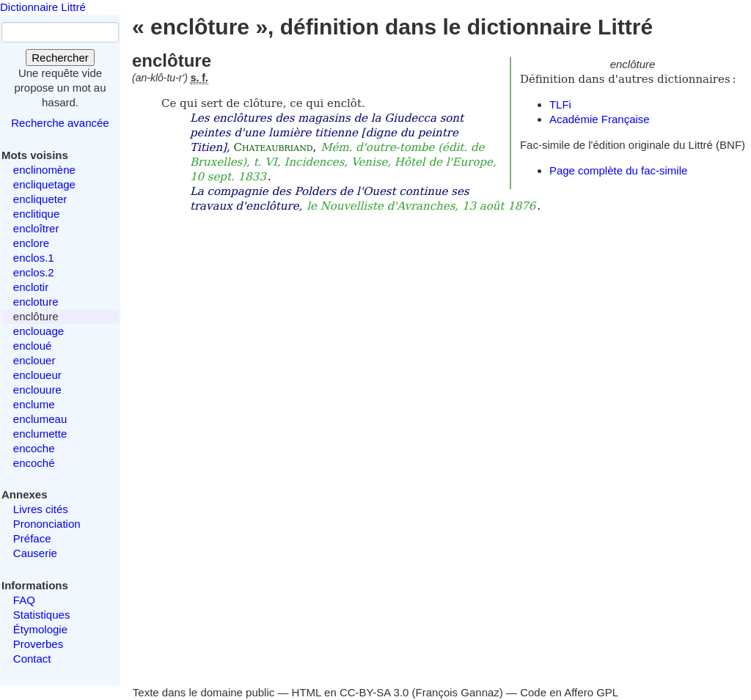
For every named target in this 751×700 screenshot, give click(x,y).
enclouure (37, 390)
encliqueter (40, 199)
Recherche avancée (60, 123)
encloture (36, 302)
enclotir (31, 287)
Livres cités (41, 509)
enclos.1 (34, 258)
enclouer (34, 360)
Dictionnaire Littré (43, 7)
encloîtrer (36, 228)
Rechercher (60, 58)
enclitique (36, 214)
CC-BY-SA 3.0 (374, 692)
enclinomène (44, 170)
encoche (34, 448)
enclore (31, 243)
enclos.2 (34, 272)
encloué (33, 346)
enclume (34, 404)
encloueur (37, 375)
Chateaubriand (273, 147)
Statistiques (42, 615)
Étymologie (40, 629)
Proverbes (38, 644)
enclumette (40, 434)
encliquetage (44, 184)
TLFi (560, 104)
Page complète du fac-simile (618, 170)
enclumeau (40, 419)
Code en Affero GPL (569, 692)
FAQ (24, 600)
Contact (32, 659)
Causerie (35, 553)
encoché (34, 463)
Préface (32, 538)
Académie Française (600, 119)
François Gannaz (458, 692)
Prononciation (47, 524)
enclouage (39, 331)
